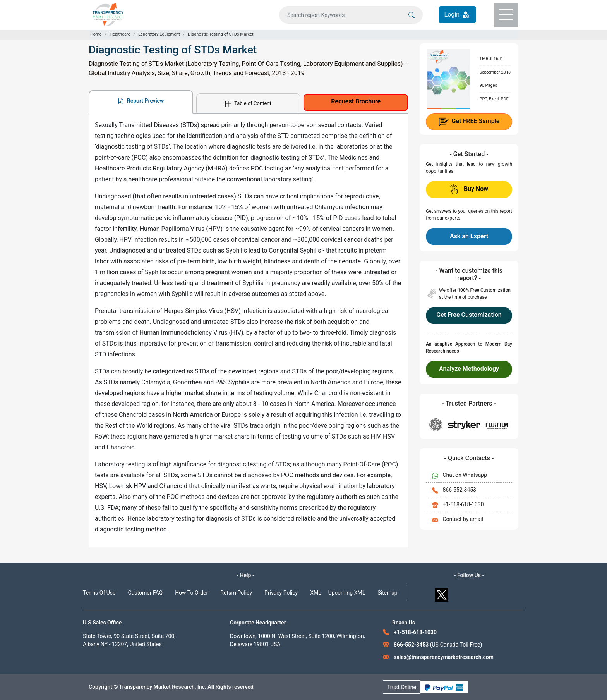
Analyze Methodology (469, 369)
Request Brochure (356, 101)
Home (96, 34)
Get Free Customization (469, 315)
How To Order (191, 593)
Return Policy (236, 593)
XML (316, 593)
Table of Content (248, 104)
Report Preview (141, 101)
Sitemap (387, 593)
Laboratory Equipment (159, 34)
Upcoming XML (347, 593)
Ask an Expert (469, 236)
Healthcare (120, 34)
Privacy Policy (281, 593)
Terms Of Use (99, 593)
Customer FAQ (146, 593)
